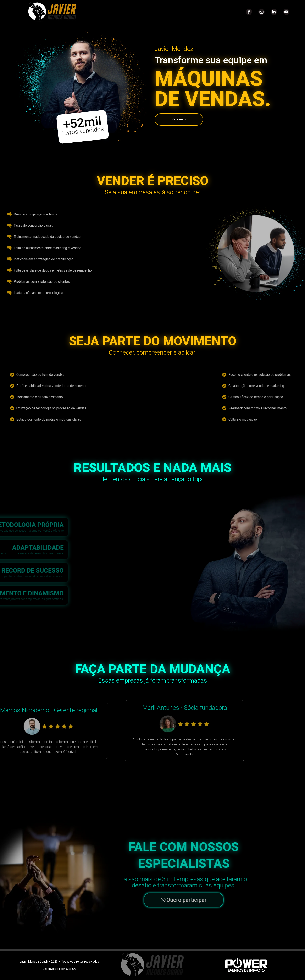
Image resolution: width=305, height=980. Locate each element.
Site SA (71, 969)
